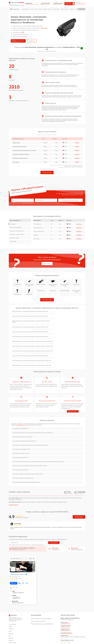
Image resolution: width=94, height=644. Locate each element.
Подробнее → (79, 224)
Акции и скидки (56, 9)
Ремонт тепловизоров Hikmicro (38, 588)
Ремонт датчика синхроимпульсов (21, 158)
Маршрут (14, 550)
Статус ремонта (81, 9)
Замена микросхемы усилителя (20, 147)
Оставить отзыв (79, 483)
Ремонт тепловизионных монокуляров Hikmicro (42, 590)
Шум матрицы (36, 239)
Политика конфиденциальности (47, 636)
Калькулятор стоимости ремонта (16, 614)
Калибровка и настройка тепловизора (22, 155)
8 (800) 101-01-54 (65, 593)
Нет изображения (37, 224)
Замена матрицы (17, 143)
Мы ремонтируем (15, 9)
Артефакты (36, 235)
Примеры (11, 595)
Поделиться (62, 625)
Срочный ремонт (26, 9)
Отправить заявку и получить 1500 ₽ (50, 200)
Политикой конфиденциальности (38, 511)
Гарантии (50, 9)
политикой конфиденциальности (28, 203)
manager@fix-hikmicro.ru (67, 600)
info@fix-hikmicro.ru (65, 597)
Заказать (78, 143)
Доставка (45, 9)
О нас (36, 9)
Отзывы (40, 9)
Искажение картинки (38, 228)
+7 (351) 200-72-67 (45, 3)
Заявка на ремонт (64, 9)
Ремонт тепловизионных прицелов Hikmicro (41, 585)
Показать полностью (13, 471)
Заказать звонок (47, 264)
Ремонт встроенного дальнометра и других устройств (26, 151)
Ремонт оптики (17, 162)
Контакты (71, 9)
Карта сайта (12, 624)
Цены (32, 9)
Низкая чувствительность (39, 232)
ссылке (19, 620)
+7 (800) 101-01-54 (58, 3)
